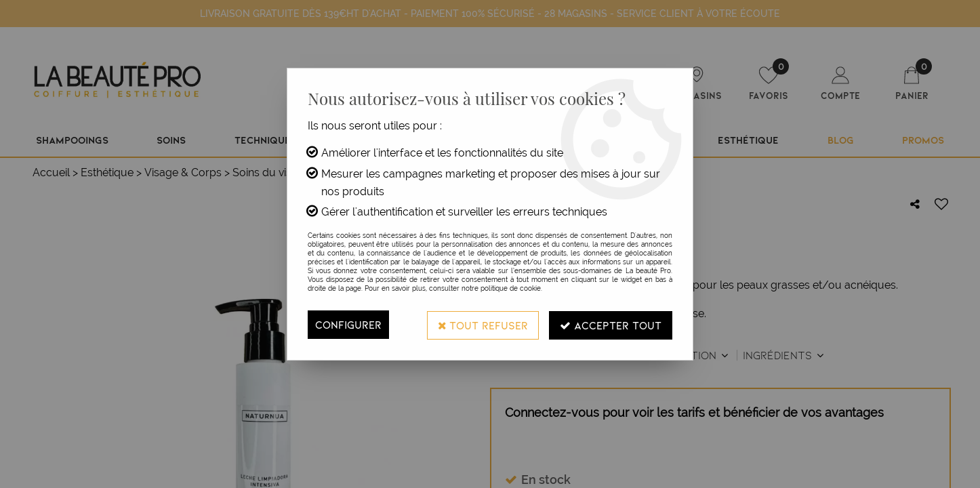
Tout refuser (483, 324)
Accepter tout (611, 324)
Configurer (348, 324)
